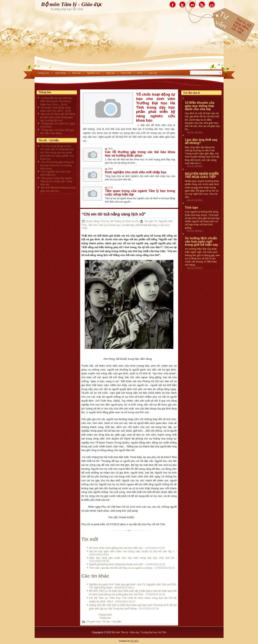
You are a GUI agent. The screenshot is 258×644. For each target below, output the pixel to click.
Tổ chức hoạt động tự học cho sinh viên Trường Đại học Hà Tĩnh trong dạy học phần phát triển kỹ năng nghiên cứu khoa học (156, 107)
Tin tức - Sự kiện (112, 622)
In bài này (129, 225)
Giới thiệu (61, 73)
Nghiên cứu (93, 73)
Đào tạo (76, 73)
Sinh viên (126, 73)
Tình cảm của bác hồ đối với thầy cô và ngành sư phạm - (132, 568)
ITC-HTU (134, 641)
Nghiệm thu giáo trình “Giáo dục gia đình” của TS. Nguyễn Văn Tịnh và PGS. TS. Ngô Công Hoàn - (133, 586)
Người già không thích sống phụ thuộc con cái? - (127, 564)
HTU (140, 73)
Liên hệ (153, 73)
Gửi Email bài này (147, 225)
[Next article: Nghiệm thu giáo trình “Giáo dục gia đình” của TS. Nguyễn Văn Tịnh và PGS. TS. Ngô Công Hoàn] (105, 618)
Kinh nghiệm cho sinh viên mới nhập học (136, 172)
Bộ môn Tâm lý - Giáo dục (72, 4)
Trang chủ (44, 73)
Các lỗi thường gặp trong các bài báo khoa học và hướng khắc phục (140, 154)
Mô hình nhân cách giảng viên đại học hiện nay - (127, 548)
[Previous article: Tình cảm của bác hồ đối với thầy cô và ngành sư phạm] (105, 615)
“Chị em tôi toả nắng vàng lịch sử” (114, 214)
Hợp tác (111, 73)
